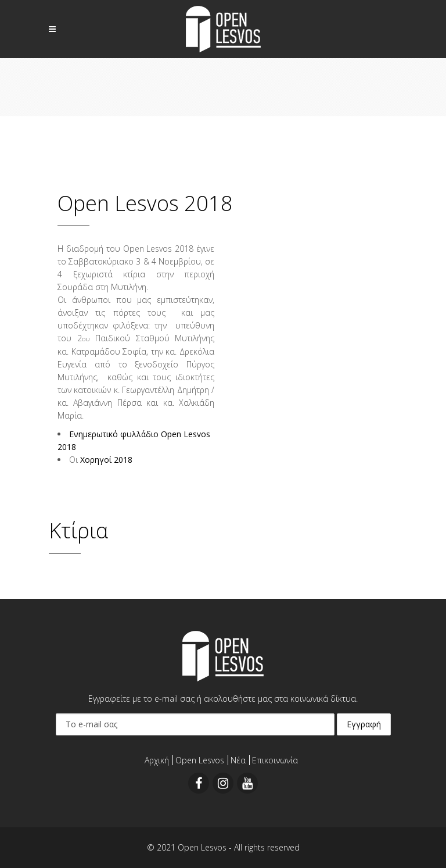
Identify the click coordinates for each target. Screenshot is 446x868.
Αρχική (157, 760)
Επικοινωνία (275, 760)
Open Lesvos (200, 760)
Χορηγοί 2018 (106, 460)
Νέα (238, 760)
